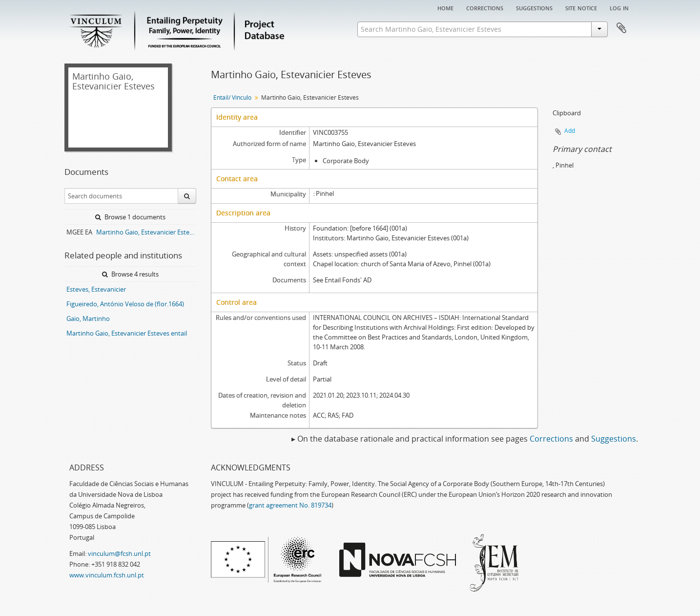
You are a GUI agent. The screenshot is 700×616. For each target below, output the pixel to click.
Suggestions (534, 7)
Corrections (485, 7)
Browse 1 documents (130, 217)
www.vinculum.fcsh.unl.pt (107, 575)
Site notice (581, 7)
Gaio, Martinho (88, 319)
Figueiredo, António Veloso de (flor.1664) (125, 304)
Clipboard (621, 28)
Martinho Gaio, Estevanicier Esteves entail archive (146, 232)
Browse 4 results (130, 274)
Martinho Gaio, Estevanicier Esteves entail (127, 333)
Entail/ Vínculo (232, 97)
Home (445, 7)
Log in (619, 7)
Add (570, 131)
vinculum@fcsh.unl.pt (119, 553)
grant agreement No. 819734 (290, 505)
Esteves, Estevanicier (96, 289)
